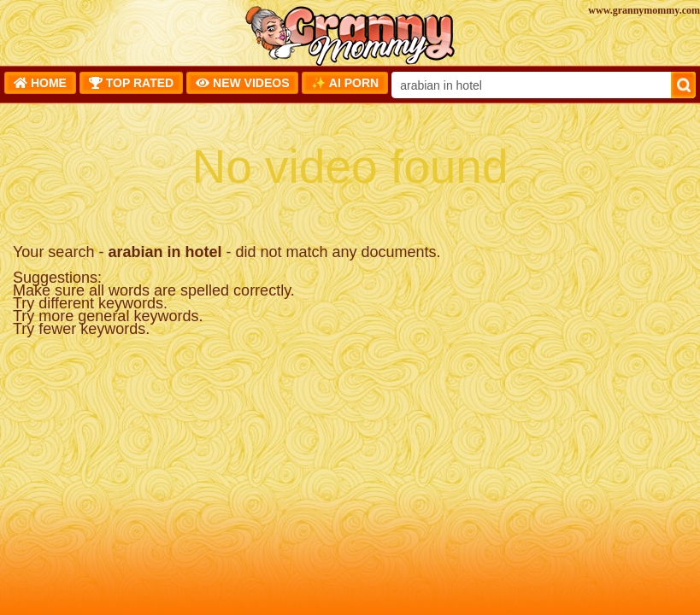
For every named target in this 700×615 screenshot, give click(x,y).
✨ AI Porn (345, 83)
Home (40, 83)
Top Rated (131, 83)
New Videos (242, 83)
